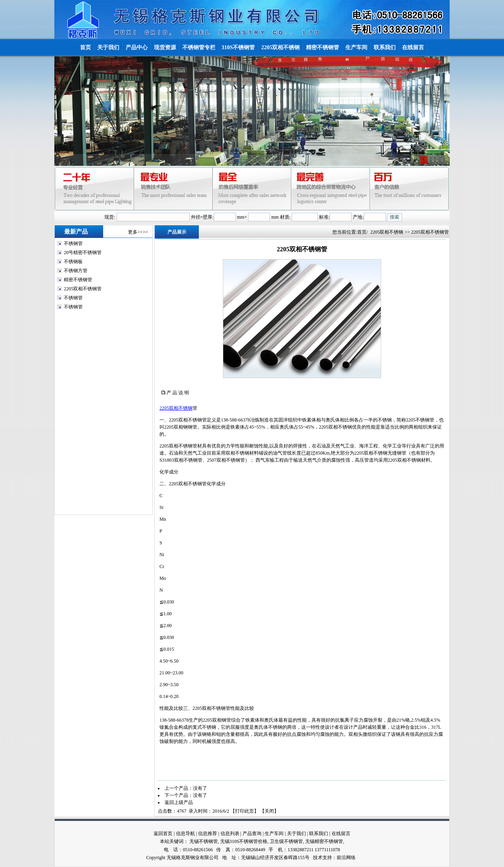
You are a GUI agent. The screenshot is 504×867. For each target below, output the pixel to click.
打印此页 (245, 811)
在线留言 (341, 834)
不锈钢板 (73, 262)
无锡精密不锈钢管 (324, 841)
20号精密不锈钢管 (83, 252)
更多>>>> (138, 232)
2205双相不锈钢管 (83, 289)
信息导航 (185, 834)
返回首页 (163, 834)
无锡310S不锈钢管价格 (244, 841)
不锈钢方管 (76, 271)
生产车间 (274, 834)
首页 (362, 232)
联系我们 (319, 834)
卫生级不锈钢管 (286, 841)
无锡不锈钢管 (204, 841)
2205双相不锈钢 (387, 232)
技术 (318, 858)
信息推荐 (208, 834)
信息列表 (230, 834)
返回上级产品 (179, 802)
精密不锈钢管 (78, 280)
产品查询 (252, 834)
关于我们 (296, 834)
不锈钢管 (73, 243)
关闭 (269, 811)
